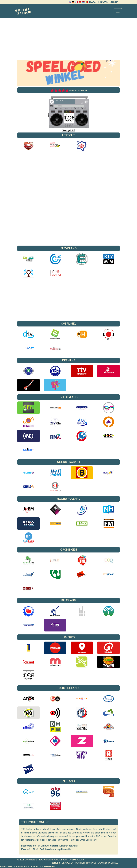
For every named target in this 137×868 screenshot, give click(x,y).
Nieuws (103, 2)
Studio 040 (38, 849)
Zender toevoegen (62, 863)
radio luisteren (48, 860)
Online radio (76, 860)
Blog (92, 2)
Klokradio (26, 849)
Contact (114, 863)
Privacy (92, 863)
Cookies (103, 863)
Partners (80, 863)
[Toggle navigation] (118, 11)
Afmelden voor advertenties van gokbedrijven (27, 866)
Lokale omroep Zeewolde (58, 849)
